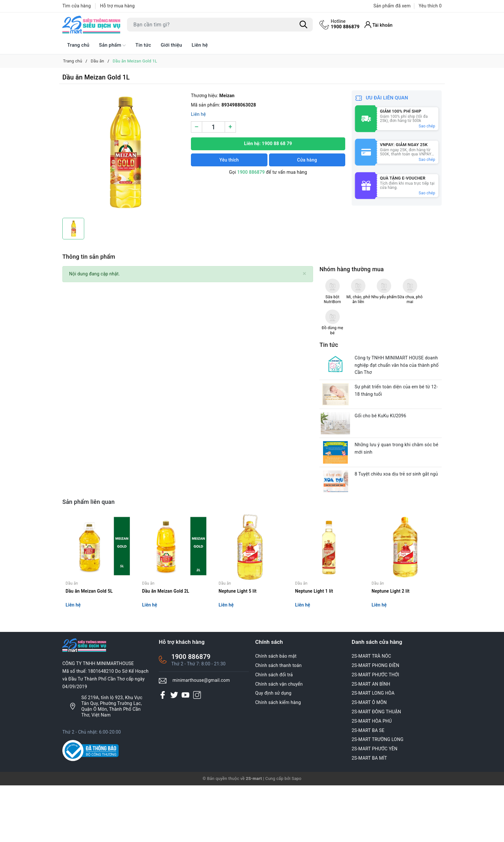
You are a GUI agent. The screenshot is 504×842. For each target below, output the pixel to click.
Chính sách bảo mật (276, 713)
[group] (123, 153)
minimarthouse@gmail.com (201, 737)
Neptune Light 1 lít (314, 648)
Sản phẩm (112, 45)
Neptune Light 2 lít (391, 648)
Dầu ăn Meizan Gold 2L (166, 648)
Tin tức (143, 45)
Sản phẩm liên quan (89, 552)
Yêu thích (229, 160)
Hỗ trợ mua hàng (117, 6)
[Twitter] (174, 752)
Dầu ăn (72, 640)
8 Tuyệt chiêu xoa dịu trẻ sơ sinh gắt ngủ (398, 523)
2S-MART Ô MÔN (369, 759)
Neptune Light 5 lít (238, 648)
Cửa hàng (307, 160)
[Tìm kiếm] (303, 25)
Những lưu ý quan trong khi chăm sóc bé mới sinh (398, 496)
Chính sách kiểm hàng (278, 759)
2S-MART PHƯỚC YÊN (375, 805)
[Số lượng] (213, 127)
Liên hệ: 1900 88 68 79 (268, 143)
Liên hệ (200, 45)
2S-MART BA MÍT (369, 815)
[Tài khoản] (380, 25)
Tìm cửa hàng (77, 6)
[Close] (305, 274)
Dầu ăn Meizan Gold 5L (90, 648)
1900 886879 (346, 24)
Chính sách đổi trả (274, 731)
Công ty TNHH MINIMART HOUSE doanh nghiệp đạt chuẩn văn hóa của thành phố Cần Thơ (398, 408)
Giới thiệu (171, 45)
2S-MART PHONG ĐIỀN (375, 722)
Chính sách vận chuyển (279, 741)
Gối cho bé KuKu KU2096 (382, 461)
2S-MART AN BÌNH (371, 741)
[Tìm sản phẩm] (220, 25)
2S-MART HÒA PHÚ (372, 778)
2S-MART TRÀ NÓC (371, 713)
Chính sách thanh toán (278, 722)
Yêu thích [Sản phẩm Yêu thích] (430, 6)
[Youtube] (185, 752)
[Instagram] (197, 752)
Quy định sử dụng (273, 750)
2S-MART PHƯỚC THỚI (375, 731)
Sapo (297, 835)
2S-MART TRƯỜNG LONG (378, 796)
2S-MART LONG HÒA (373, 750)
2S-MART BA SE (368, 787)
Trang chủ (78, 45)
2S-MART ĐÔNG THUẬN (376, 768)
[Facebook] (163, 752)
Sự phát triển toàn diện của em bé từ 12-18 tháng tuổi (398, 435)
